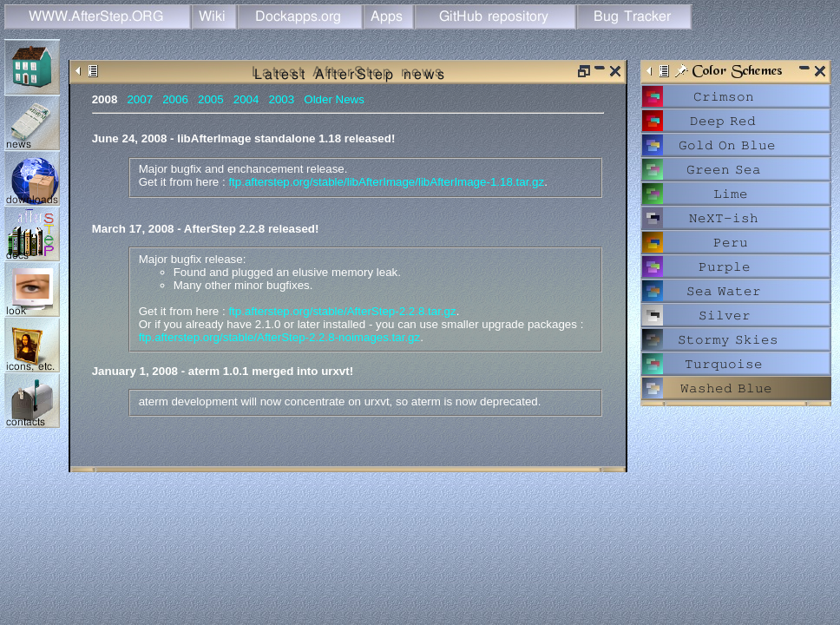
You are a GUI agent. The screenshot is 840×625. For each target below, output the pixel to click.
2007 (140, 99)
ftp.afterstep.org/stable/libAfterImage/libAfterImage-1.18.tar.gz (386, 182)
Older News (334, 99)
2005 (211, 99)
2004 (246, 99)
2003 (282, 99)
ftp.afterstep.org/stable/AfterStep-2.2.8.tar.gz (342, 311)
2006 (175, 99)
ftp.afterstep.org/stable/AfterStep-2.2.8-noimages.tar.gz (280, 337)
